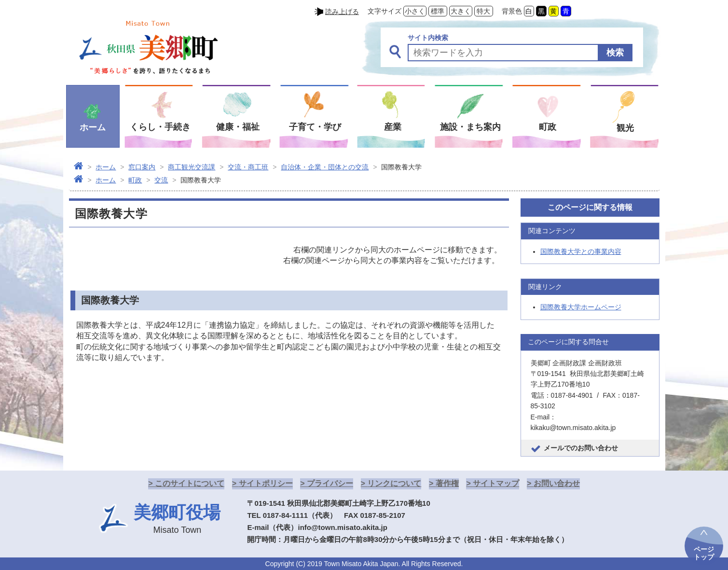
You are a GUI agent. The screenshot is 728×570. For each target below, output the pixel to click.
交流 (161, 180)
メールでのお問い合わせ (581, 448)
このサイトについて (190, 483)
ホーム (106, 167)
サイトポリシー (266, 483)
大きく (461, 11)
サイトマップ (496, 483)
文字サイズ (385, 11)
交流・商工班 (248, 167)
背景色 (512, 11)
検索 (615, 53)
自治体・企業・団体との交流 (325, 167)
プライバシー (330, 483)
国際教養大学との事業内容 (581, 251)
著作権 (447, 483)
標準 (438, 11)
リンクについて (394, 483)
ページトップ (704, 553)
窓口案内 (142, 167)
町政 (135, 180)
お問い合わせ (557, 483)
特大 (483, 11)
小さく (415, 11)
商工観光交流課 (192, 167)
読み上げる (342, 12)
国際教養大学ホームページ (581, 307)
